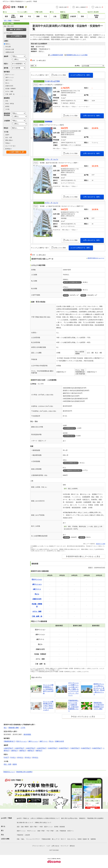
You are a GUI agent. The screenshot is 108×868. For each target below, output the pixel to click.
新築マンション (21, 831)
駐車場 (56, 827)
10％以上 (20, 757)
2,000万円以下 (20, 748)
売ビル (7, 83)
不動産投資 (63, 831)
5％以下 (6, 757)
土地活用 (27, 835)
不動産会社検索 (46, 839)
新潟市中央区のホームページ (96, 258)
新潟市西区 (27, 734)
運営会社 (72, 846)
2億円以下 (14, 751)
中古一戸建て (50, 831)
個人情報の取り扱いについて (25, 823)
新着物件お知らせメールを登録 (77, 55)
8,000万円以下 (86, 748)
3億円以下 (23, 751)
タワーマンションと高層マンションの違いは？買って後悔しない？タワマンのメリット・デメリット (73, 689)
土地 (57, 831)
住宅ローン (71, 831)
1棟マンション (10, 77)
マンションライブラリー (33, 839)
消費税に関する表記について (43, 823)
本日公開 (8, 47)
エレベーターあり (11, 146)
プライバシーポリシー (38, 846)
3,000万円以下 (31, 748)
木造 (7, 101)
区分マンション (10, 75)
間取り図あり (9, 140)
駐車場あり (9, 149)
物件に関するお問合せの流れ (69, 818)
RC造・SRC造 (10, 104)
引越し (23, 839)
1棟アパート (9, 80)
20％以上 (35, 757)
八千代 (23, 728)
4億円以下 (31, 751)
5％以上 (13, 757)
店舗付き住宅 (9, 86)
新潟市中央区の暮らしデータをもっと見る (84, 556)
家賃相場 (62, 827)
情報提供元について (9, 772)
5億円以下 (39, 751)
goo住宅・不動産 (6, 818)
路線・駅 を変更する (16, 29)
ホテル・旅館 (9, 91)
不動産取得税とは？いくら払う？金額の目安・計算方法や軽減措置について (73, 706)
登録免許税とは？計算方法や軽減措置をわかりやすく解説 (99, 706)
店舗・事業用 (25, 827)
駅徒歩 (6, 128)
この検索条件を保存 (57, 55)
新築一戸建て (41, 831)
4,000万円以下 (42, 748)
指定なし (8, 44)
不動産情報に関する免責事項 (24, 772)
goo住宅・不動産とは (23, 818)
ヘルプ (48, 846)
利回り (6, 64)
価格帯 (6, 56)
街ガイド (63, 839)
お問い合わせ (55, 846)
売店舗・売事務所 (11, 89)
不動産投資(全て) (9, 741)
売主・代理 (9, 138)
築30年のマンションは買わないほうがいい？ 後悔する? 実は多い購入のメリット (99, 689)
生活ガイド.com (101, 544)
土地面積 (7, 121)
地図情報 (93, 839)
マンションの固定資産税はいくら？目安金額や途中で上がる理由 (48, 689)
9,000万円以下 (97, 748)
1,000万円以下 (8, 748)
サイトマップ (64, 846)
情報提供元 (82, 818)
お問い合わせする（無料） (92, 116)
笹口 (5, 728)
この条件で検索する (15, 152)
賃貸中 (7, 135)
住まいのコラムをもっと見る (84, 717)
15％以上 (28, 757)
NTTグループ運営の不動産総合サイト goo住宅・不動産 (20, 1)
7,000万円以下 (75, 748)
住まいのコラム (72, 839)
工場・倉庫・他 (10, 94)
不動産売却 (20, 835)
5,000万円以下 (53, 748)
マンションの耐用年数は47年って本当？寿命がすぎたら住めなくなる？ (48, 706)
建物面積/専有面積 (7, 114)
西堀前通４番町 (14, 728)
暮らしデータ (56, 839)
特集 (18, 839)
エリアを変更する (16, 36)
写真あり (8, 143)
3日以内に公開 (10, 49)
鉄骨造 (7, 106)
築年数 (6, 68)
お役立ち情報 (5, 839)
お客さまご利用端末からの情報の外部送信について (45, 818)
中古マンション (32, 831)
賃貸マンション (49, 827)
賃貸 (18, 827)
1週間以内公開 (10, 52)
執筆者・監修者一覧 (83, 839)
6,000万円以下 (64, 748)
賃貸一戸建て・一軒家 (36, 827)
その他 (7, 109)
